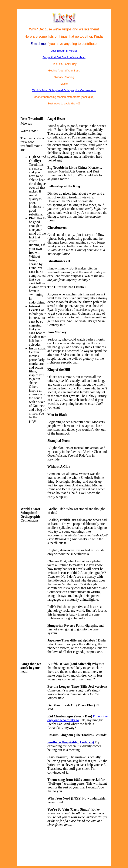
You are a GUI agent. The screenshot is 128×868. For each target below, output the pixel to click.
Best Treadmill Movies (64, 51)
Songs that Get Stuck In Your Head (64, 57)
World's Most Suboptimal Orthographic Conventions (64, 90)
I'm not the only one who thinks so (78, 718)
